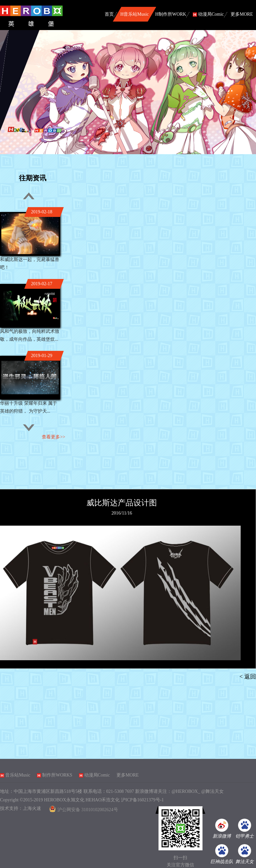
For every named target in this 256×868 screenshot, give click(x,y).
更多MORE (128, 775)
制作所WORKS (57, 775)
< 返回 (248, 677)
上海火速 (32, 808)
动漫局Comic (97, 775)
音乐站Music (18, 775)
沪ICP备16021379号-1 (142, 800)
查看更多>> (53, 437)
